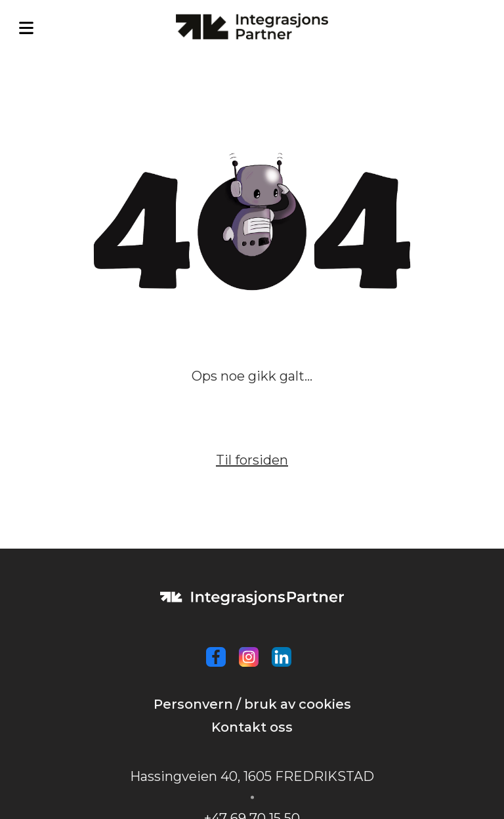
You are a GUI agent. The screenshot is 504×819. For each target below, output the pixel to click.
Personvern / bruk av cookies (252, 704)
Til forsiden (252, 460)
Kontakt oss (252, 727)
